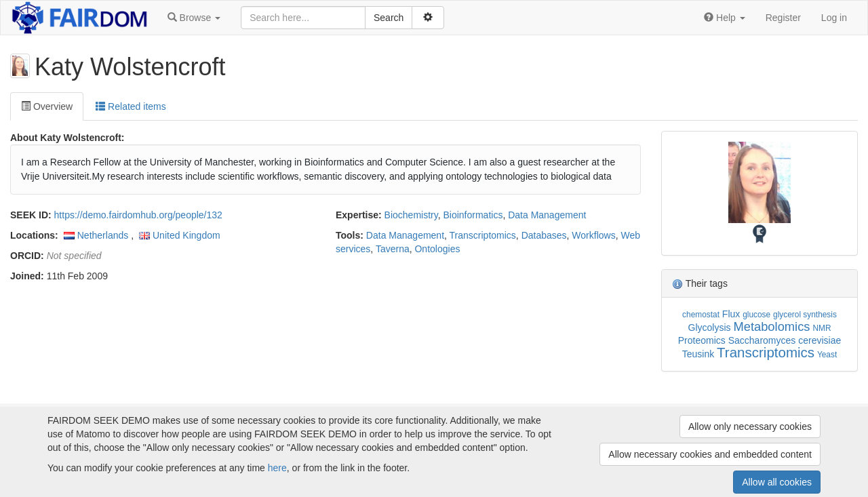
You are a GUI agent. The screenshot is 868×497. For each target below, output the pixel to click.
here (277, 468)
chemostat (701, 315)
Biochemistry (411, 215)
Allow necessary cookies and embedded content (710, 454)
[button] (194, 18)
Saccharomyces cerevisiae (785, 340)
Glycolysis (710, 327)
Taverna (393, 249)
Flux (731, 314)
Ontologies (437, 249)
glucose (756, 315)
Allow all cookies (777, 482)
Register (783, 18)
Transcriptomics (483, 235)
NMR (822, 328)
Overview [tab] (47, 106)
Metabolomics (771, 326)
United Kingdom (186, 235)
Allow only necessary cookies (750, 426)
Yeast (827, 355)
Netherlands (103, 235)
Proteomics (702, 340)
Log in (834, 18)
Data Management (547, 215)
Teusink (698, 354)
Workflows (593, 235)
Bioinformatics (473, 215)
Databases (544, 235)
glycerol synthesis (805, 315)
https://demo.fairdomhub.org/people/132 (138, 215)
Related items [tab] (131, 106)
